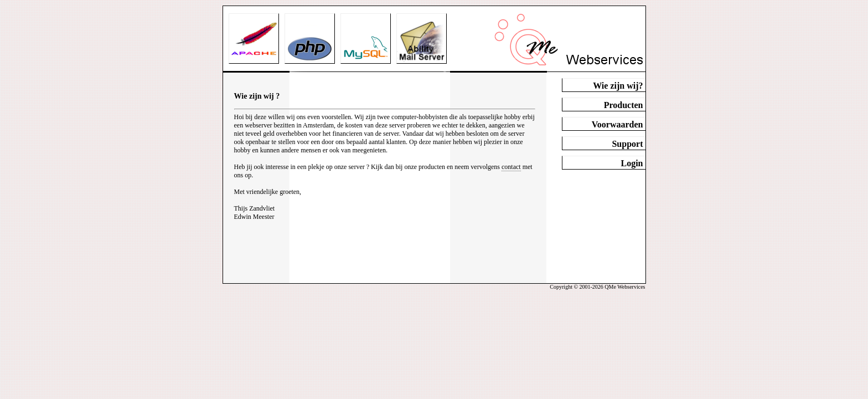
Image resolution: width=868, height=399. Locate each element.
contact (511, 167)
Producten (624, 105)
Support (627, 144)
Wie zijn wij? (618, 86)
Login (632, 163)
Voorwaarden (618, 124)
